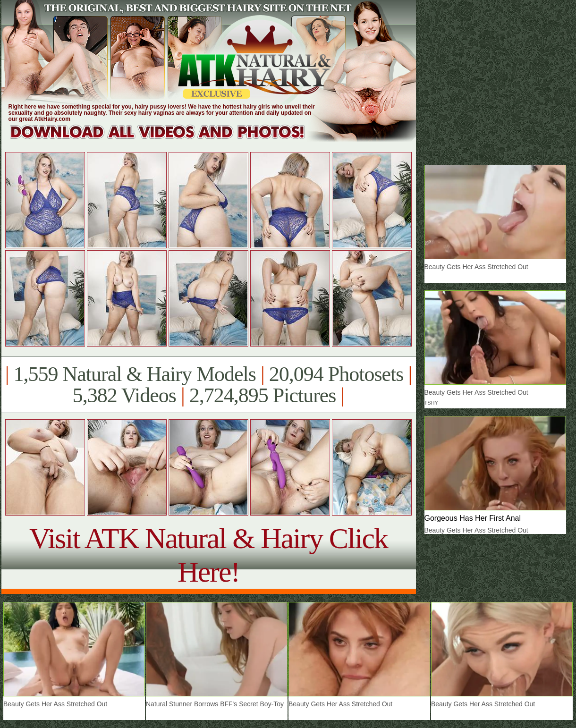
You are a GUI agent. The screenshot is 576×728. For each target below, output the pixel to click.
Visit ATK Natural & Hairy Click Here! (208, 555)
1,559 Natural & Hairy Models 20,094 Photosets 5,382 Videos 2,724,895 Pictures (208, 385)
